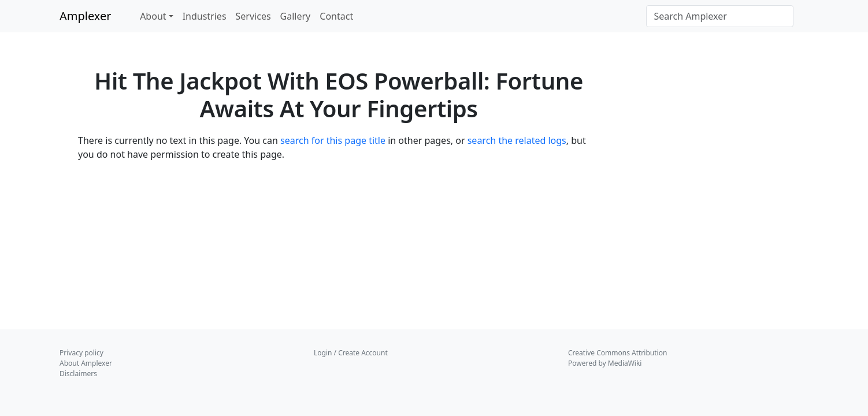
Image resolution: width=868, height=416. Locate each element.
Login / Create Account (351, 353)
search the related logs (517, 140)
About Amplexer (86, 363)
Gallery (296, 16)
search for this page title (333, 140)
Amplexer (86, 16)
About (153, 16)
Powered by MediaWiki (605, 363)
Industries (205, 16)
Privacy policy (81, 353)
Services (253, 16)
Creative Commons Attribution (617, 353)
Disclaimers (78, 374)
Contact (336, 16)
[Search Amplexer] (720, 16)
